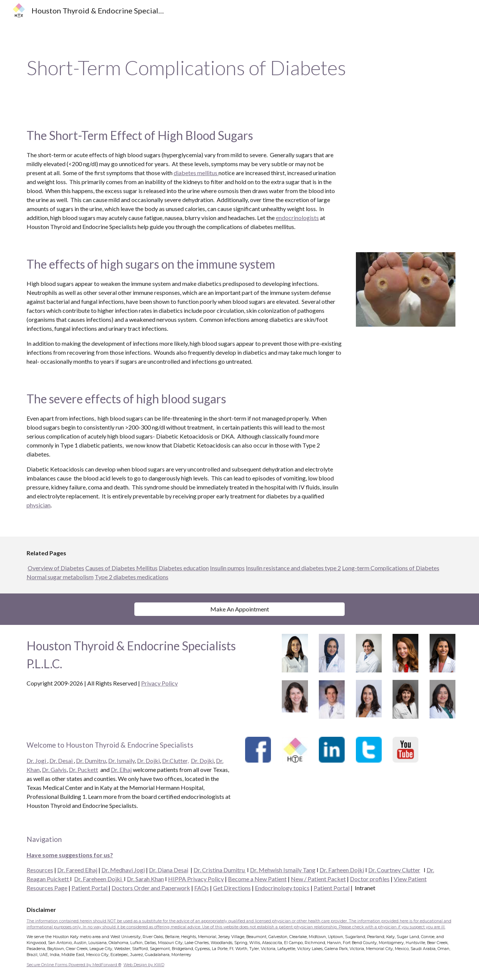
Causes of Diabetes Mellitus (121, 568)
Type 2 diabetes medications (132, 577)
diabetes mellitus (196, 173)
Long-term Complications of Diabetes (391, 568)
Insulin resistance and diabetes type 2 (293, 568)
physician (39, 505)
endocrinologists (297, 218)
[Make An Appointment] (239, 609)
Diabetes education (184, 568)
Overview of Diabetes (56, 568)
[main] (239, 68)
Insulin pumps (227, 568)
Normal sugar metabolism (60, 577)
